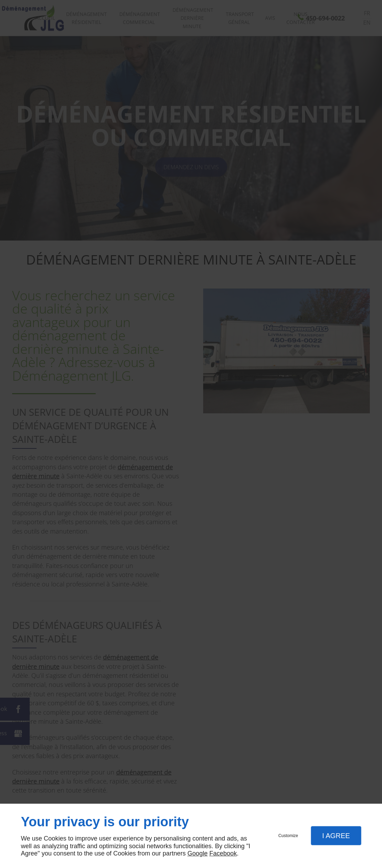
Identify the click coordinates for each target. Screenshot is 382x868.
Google (198, 853)
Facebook (223, 853)
